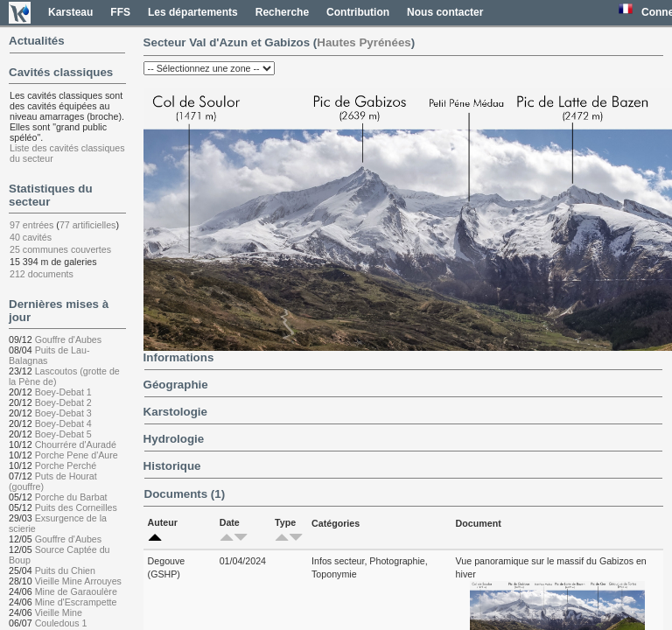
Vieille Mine (59, 612)
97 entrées (31, 225)
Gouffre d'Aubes (68, 339)
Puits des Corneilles (76, 507)
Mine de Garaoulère (76, 591)
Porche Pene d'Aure (77, 455)
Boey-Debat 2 (63, 402)
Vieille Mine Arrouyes (78, 581)
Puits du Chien (65, 570)
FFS (120, 12)
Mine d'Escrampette (76, 602)
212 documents (42, 274)
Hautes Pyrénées (364, 42)
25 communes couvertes (60, 249)
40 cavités (31, 237)
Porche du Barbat (71, 497)
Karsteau (70, 12)
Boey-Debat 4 (63, 423)
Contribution (358, 12)
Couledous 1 (61, 623)
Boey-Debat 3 (63, 413)
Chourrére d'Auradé (76, 444)
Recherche (282, 12)
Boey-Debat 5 (63, 434)
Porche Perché (66, 465)
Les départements (193, 12)
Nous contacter (445, 12)
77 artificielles (88, 225)
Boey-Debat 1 (63, 392)
